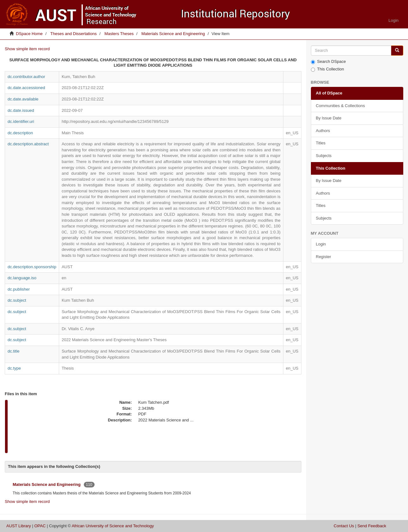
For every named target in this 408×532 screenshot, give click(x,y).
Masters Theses (119, 34)
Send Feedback (372, 526)
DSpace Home (29, 34)
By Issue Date (329, 118)
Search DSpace (328, 62)
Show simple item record (27, 49)
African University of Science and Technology (113, 526)
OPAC (40, 526)
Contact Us (344, 526)
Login (321, 244)
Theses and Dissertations (74, 34)
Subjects (324, 156)
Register (324, 257)
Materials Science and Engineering (173, 34)
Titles (321, 143)
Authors (323, 131)
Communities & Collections (340, 106)
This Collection (328, 69)
